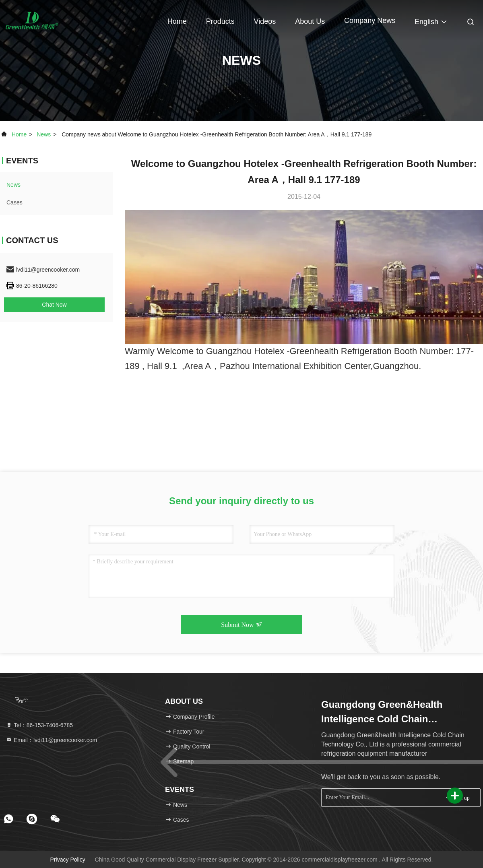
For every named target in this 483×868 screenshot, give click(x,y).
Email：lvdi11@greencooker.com (51, 740)
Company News (370, 21)
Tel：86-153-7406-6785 (39, 725)
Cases (14, 202)
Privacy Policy (68, 860)
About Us (310, 21)
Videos (265, 21)
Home (177, 21)
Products (220, 21)
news (44, 134)
